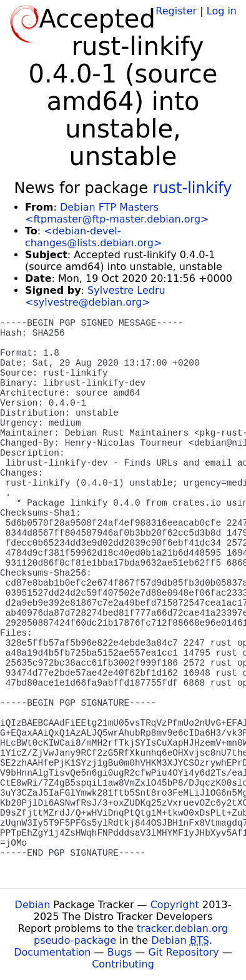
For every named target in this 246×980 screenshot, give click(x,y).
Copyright (175, 905)
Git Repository (183, 952)
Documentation (52, 952)
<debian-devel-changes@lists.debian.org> (93, 237)
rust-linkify (193, 188)
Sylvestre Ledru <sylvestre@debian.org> (95, 296)
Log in (222, 11)
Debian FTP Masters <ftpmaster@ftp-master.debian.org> (117, 213)
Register (176, 11)
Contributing (123, 964)
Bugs (120, 952)
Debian (33, 905)
